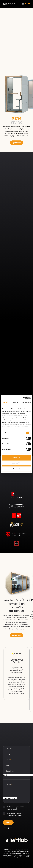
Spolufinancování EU (23, 857)
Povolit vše (16, 457)
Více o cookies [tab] (26, 403)
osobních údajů (12, 809)
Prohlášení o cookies (10, 852)
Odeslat (8, 823)
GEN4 (17, 118)
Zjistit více (17, 143)
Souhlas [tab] (6, 403)
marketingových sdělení (15, 815)
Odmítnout (17, 469)
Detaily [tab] (15, 403)
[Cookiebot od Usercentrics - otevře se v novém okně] (23, 398)
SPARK (16, 123)
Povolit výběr (16, 463)
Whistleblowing (18, 853)
